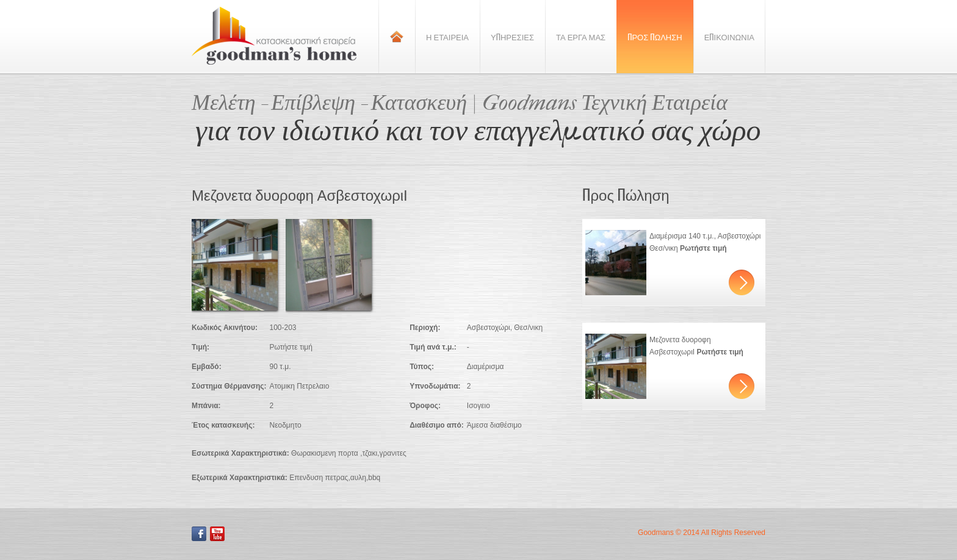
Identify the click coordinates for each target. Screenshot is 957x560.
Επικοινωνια (729, 37)
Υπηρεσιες (512, 37)
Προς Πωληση (655, 37)
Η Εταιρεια (447, 37)
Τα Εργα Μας (581, 37)
